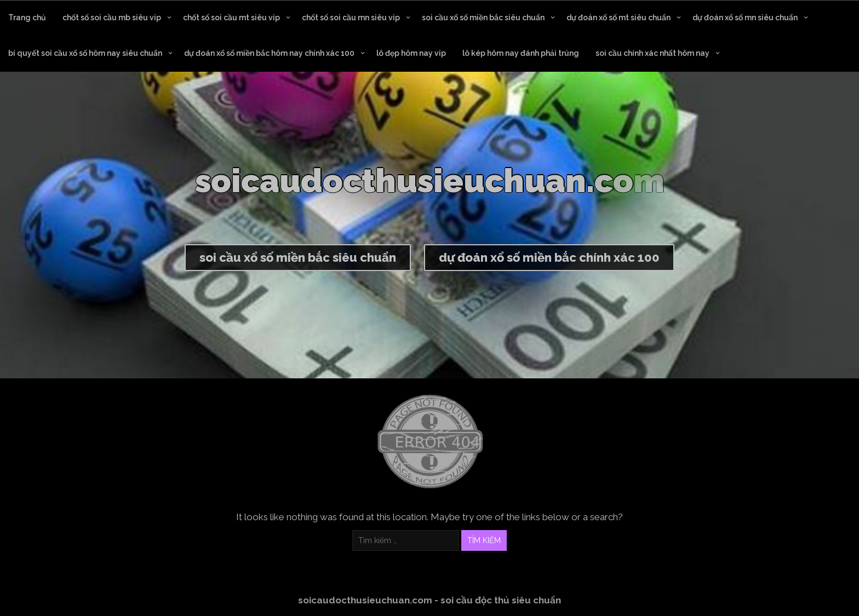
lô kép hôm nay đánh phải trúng (521, 53)
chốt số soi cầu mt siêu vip (231, 18)
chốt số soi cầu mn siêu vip (351, 18)
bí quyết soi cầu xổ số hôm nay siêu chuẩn (85, 53)
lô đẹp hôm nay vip (411, 53)
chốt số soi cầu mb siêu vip (112, 18)
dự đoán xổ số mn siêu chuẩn (745, 18)
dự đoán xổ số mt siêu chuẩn (619, 18)
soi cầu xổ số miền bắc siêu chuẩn (483, 18)
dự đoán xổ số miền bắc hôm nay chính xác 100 (269, 53)
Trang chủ (27, 18)
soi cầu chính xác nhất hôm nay (652, 53)
